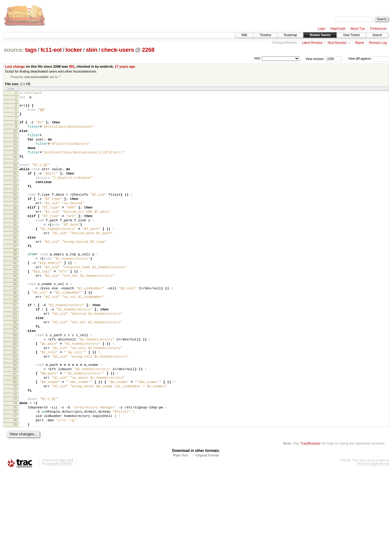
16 (15, 169)
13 (15, 154)
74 (15, 463)
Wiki (244, 35)
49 (15, 336)
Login (322, 29)
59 (15, 387)
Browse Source (320, 35)
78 (15, 483)
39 (15, 285)
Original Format (207, 520)
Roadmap (290, 35)
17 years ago (125, 66)
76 (15, 473)
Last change (15, 66)
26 (15, 219)
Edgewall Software (59, 529)
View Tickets (351, 35)
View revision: (315, 59)
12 (15, 148)
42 (15, 301)
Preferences (379, 29)
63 (15, 408)
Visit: (257, 58)
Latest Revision (312, 43)
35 (15, 266)
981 (72, 66)
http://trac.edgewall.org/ (373, 529)
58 (15, 382)
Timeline (265, 35)
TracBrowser (311, 508)
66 (15, 422)
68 (15, 433)
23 (15, 205)
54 (15, 361)
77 (15, 478)
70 (15, 443)
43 (15, 306)
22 (15, 199)
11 (15, 143)
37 (15, 276)
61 (15, 397)
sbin (92, 50)
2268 (148, 50)
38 (15, 281)
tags (31, 50)
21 (15, 194)
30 (15, 240)
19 (15, 184)
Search (377, 35)
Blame (360, 43)
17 (15, 175)
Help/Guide (338, 29)
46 (15, 321)
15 (15, 164)
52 (15, 351)
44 (15, 311)
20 (15, 189)
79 (15, 489)
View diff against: (369, 59)
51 (15, 345)
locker (74, 50)
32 (15, 250)
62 (15, 403)
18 (15, 178)
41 (15, 296)
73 (15, 457)
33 (15, 255)
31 (15, 245)
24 (15, 210)
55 (15, 366)
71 (15, 448)
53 (15, 356)
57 (15, 377)
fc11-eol (51, 50)
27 (15, 224)
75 (15, 468)
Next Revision (337, 43)
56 (15, 371)
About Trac (358, 29)
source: (14, 50)
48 (15, 331)
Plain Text (180, 520)
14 (15, 159)
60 (15, 392)
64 (15, 413)
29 (15, 235)
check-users (117, 50)
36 (15, 271)
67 (15, 427)
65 (15, 417)
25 (15, 214)
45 (15, 317)
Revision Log (378, 43)
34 (15, 261)
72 (15, 453)
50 (15, 341)
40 (15, 291)
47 (15, 326)
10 (15, 138)
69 (15, 438)
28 (15, 229)
